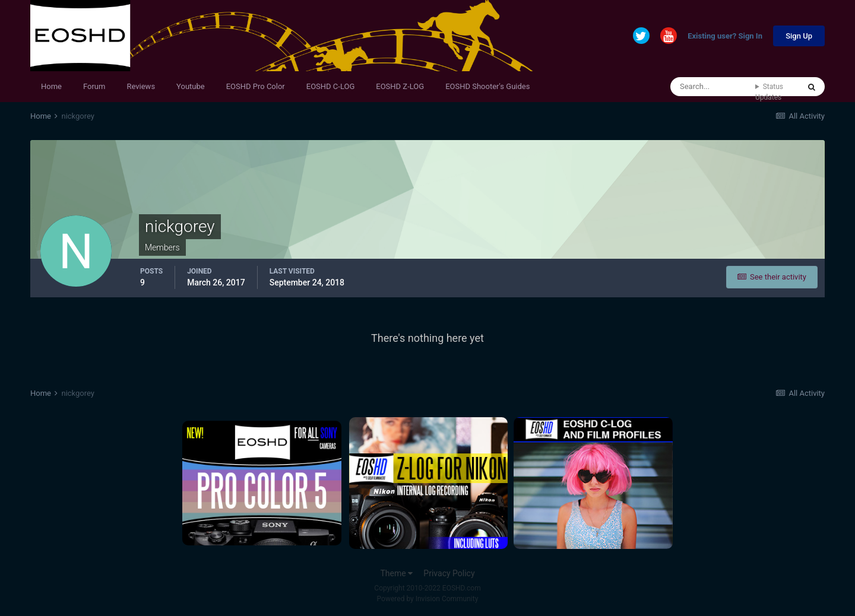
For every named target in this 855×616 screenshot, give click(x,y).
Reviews (141, 86)
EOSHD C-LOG (331, 86)
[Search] (713, 87)
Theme (396, 573)
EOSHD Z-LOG (400, 86)
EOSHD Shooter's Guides (487, 86)
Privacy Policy (449, 573)
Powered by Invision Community (428, 599)
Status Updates (769, 92)
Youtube (191, 86)
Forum (94, 86)
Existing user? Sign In (725, 36)
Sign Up (799, 36)
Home (51, 86)
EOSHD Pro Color (256, 86)
